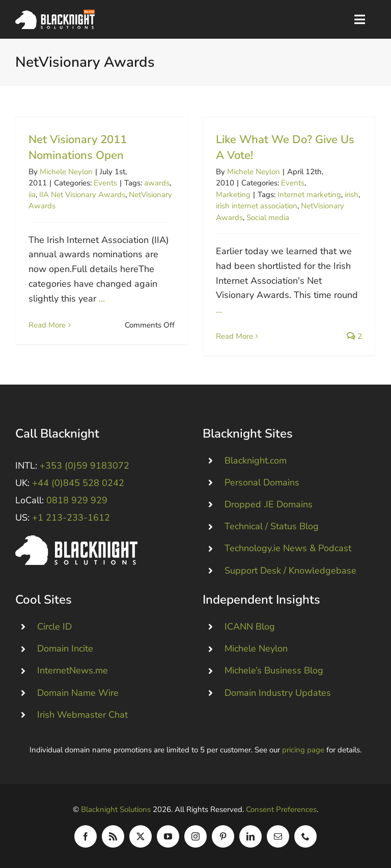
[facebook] (86, 836)
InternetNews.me (73, 670)
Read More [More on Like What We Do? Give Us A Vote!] (234, 336)
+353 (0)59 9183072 (85, 466)
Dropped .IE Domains (269, 504)
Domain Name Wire (78, 693)
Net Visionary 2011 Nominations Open (78, 147)
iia (32, 195)
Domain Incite (65, 648)
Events (105, 183)
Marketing (233, 195)
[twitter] (141, 836)
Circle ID (54, 627)
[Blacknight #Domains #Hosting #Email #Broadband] (76, 540)
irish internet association (257, 206)
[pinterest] (223, 836)
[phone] (305, 836)
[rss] (113, 836)
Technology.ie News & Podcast (288, 548)
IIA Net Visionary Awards (82, 195)
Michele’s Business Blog (274, 670)
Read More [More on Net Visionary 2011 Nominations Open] (47, 336)
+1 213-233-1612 (71, 518)
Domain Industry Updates (278, 693)
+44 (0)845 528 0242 (78, 483)
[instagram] (195, 836)
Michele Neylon (66, 172)
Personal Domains (262, 482)
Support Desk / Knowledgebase (290, 571)
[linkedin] (250, 836)
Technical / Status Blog (272, 526)
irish (352, 195)
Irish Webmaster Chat (82, 715)
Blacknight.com (256, 460)
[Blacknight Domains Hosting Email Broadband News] (55, 14)
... (102, 299)
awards (157, 183)
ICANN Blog (250, 627)
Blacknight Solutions (116, 809)
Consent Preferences (281, 809)
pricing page (303, 750)
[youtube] (168, 836)
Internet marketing (309, 195)
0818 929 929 (77, 500)
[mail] (278, 836)
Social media (268, 218)
